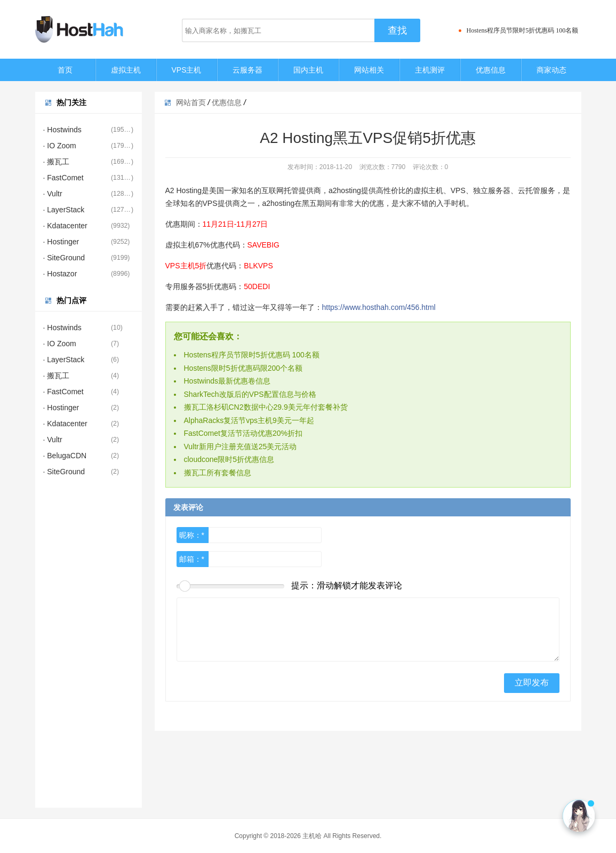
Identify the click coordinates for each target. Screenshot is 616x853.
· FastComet (63, 178)
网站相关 (369, 70)
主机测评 (430, 70)
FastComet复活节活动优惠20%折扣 (243, 433)
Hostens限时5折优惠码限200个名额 (243, 368)
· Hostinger (61, 242)
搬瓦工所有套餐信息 (218, 473)
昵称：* (192, 535)
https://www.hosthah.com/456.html (379, 307)
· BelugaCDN (65, 456)
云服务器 (247, 70)
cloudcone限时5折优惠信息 (229, 459)
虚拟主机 (126, 70)
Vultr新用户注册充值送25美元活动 (241, 447)
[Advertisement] (89, 648)
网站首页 (191, 102)
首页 (65, 70)
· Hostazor (60, 274)
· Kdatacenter (65, 226)
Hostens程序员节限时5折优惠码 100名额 (523, 30)
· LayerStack (64, 210)
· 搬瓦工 (57, 162)
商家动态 (551, 70)
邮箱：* (192, 559)
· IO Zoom (60, 146)
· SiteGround (64, 258)
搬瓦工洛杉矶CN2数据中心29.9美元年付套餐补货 (266, 407)
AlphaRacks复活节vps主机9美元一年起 (249, 420)
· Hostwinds (62, 130)
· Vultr (53, 194)
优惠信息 (491, 70)
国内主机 (308, 70)
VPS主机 (186, 70)
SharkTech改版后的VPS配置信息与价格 (250, 394)
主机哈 (312, 836)
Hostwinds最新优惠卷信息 (227, 381)
